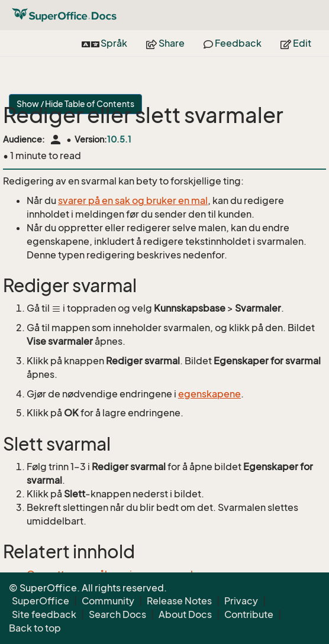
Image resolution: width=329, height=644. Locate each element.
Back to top (35, 628)
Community (108, 601)
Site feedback (44, 614)
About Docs (185, 614)
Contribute (249, 614)
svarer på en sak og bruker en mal (133, 200)
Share (165, 43)
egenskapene (209, 394)
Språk (104, 43)
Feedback (233, 43)
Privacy (241, 601)
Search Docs (117, 614)
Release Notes (179, 601)
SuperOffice (41, 601)
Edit (296, 43)
